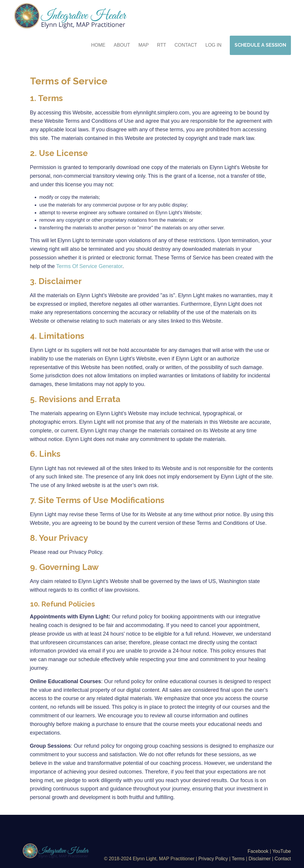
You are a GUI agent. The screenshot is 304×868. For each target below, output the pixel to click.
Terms (238, 859)
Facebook (259, 851)
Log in (213, 45)
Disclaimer (260, 859)
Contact (283, 859)
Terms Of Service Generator (89, 266)
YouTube (282, 851)
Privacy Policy (213, 859)
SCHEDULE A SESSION (260, 45)
